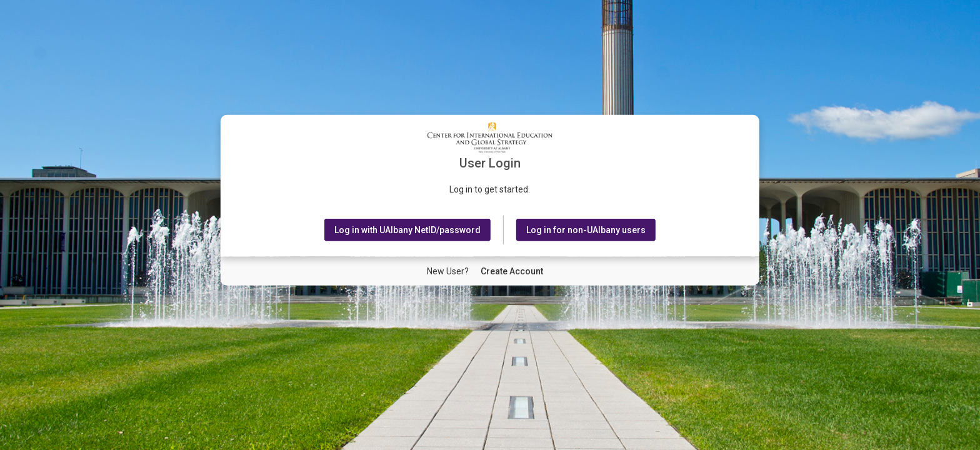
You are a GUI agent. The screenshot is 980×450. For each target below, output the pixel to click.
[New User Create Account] (512, 271)
